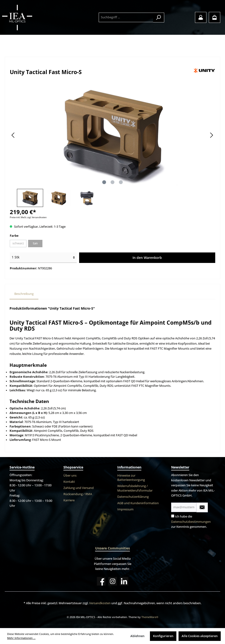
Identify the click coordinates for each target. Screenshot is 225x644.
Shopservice (73, 467)
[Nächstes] (211, 135)
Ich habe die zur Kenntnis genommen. (191, 522)
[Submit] (202, 507)
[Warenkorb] (215, 17)
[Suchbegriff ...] (126, 17)
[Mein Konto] (201, 17)
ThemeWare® (150, 617)
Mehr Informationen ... (21, 638)
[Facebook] (101, 581)
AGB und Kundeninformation (138, 503)
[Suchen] (159, 18)
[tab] (24, 294)
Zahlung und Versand (79, 488)
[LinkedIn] (124, 581)
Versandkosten (100, 603)
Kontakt (69, 482)
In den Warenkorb (147, 258)
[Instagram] (113, 581)
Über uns (70, 475)
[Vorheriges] (13, 135)
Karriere (69, 500)
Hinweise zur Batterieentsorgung (131, 478)
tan (35, 243)
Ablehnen (137, 636)
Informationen (129, 467)
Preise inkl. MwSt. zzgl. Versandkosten (28, 217)
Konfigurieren (163, 636)
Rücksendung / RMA (78, 494)
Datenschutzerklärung (133, 497)
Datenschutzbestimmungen (191, 522)
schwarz (18, 243)
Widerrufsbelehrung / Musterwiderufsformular (135, 488)
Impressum (125, 509)
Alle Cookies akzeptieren (200, 636)
